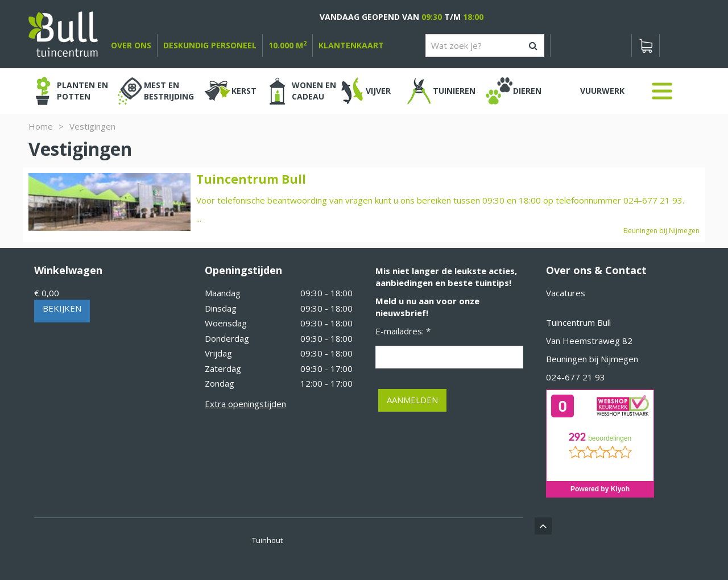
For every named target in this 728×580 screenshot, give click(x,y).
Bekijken (62, 308)
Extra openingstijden (245, 404)
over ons (131, 45)
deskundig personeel (210, 45)
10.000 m (288, 45)
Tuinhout (267, 540)
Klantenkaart (351, 45)
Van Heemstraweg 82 (589, 341)
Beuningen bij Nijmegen (592, 359)
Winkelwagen (68, 270)
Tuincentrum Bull (578, 322)
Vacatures (566, 293)
